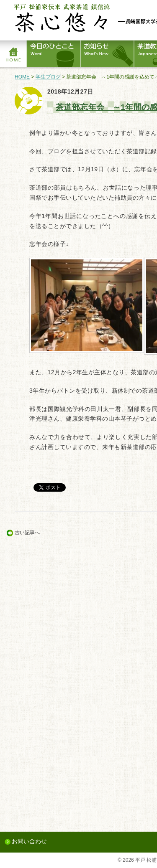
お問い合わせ (29, 841)
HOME (22, 77)
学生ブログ (48, 77)
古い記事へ (27, 533)
